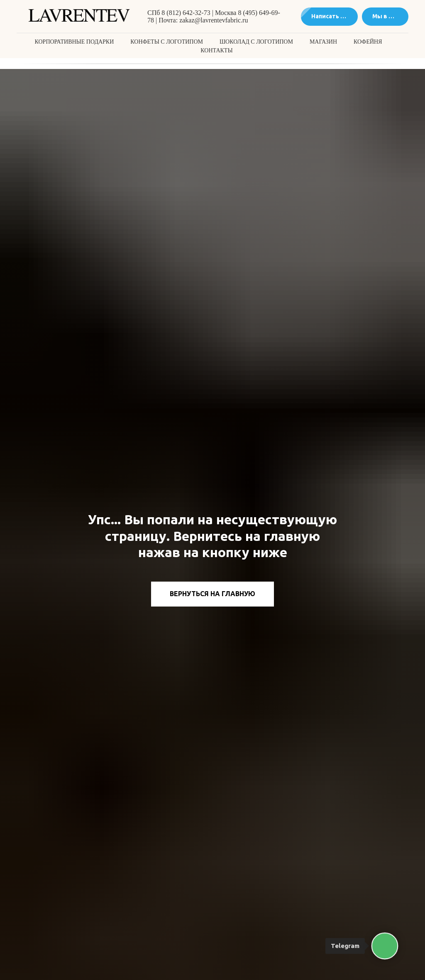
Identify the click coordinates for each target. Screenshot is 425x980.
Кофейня (368, 42)
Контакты (216, 50)
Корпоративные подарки (74, 42)
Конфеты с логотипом (167, 42)
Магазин (323, 42)
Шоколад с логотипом (256, 42)
